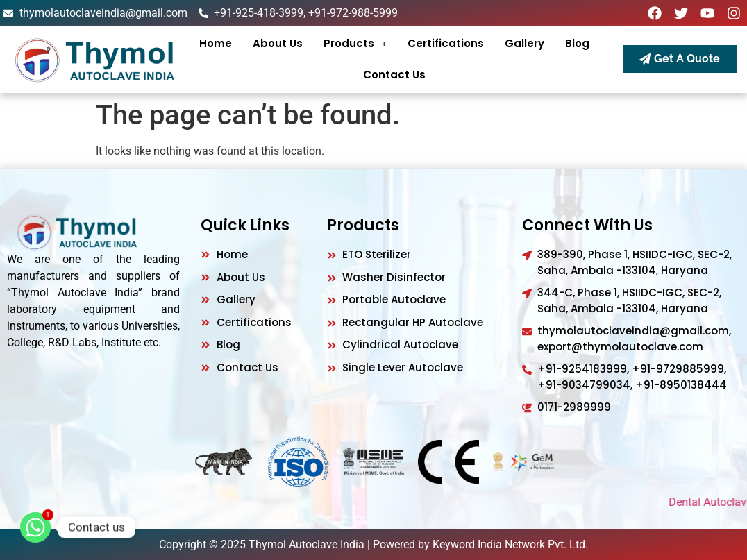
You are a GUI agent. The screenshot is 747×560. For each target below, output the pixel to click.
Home (216, 43)
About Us (278, 43)
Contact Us (394, 75)
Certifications (446, 43)
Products (355, 43)
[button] (355, 43)
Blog (577, 43)
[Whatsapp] (35, 527)
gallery (524, 43)
